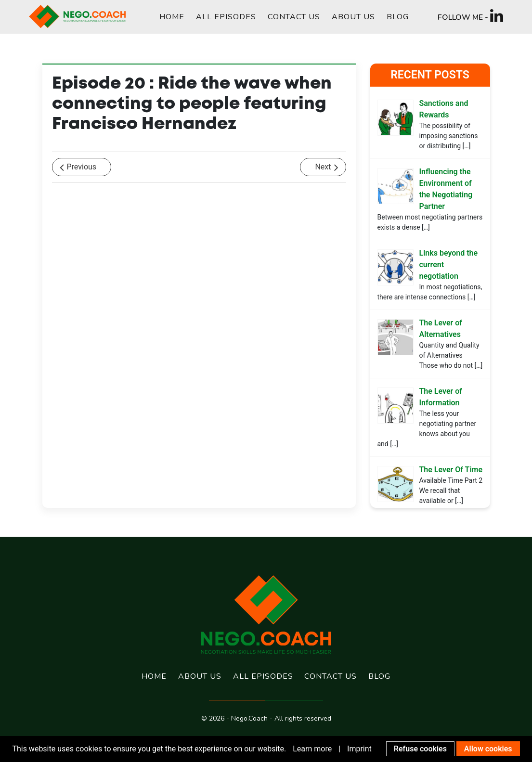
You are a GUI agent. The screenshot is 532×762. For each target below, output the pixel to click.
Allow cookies (488, 749)
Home (172, 17)
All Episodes (226, 17)
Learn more (312, 749)
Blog (398, 17)
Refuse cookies (420, 749)
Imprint (359, 749)
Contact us (294, 17)
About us (353, 17)
